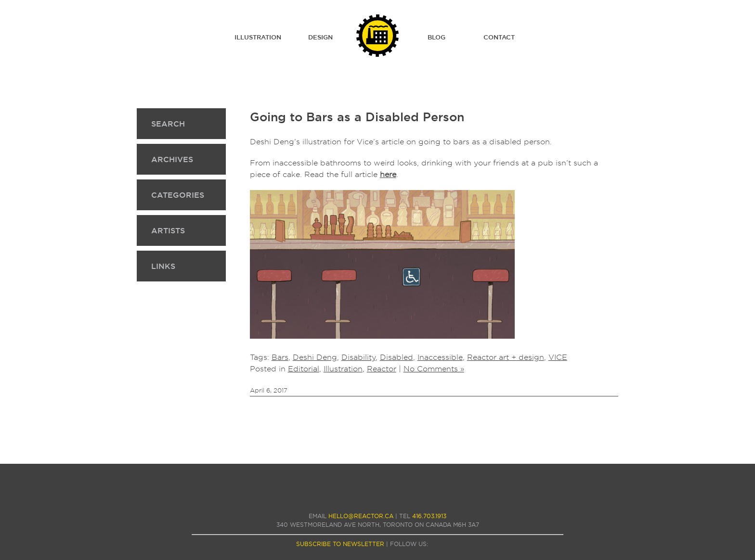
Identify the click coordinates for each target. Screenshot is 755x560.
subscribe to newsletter (340, 544)
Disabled (397, 357)
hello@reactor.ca (361, 516)
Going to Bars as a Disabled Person (357, 117)
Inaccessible (440, 357)
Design (320, 37)
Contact (499, 37)
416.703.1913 (429, 516)
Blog (436, 37)
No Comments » (434, 369)
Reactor (382, 369)
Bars (280, 357)
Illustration (258, 37)
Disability (358, 357)
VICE (558, 357)
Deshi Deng (315, 357)
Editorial (304, 369)
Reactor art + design (506, 357)
